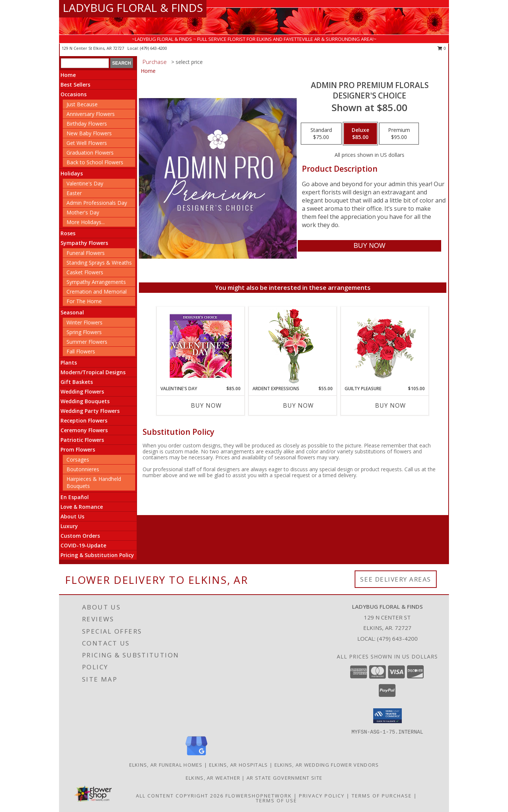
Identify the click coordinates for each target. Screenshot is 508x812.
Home (68, 75)
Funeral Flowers (86, 253)
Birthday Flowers (87, 124)
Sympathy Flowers (84, 243)
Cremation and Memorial (97, 292)
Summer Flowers (87, 342)
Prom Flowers (78, 449)
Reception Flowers (84, 420)
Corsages (78, 460)
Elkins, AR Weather (213, 778)
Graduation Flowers (90, 153)
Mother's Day (83, 212)
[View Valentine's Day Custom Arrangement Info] (201, 346)
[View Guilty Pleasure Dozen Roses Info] (385, 346)
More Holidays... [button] (86, 222)
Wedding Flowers (82, 392)
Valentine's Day (85, 183)
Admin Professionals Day (97, 203)
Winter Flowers (84, 322)
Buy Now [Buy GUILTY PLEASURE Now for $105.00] (390, 405)
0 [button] (442, 48)
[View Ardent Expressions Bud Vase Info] (293, 346)
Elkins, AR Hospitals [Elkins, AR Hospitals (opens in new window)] (239, 765)
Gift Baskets (77, 382)
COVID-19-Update (83, 545)
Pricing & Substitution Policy (97, 555)
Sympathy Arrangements (96, 282)
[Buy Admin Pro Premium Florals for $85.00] (369, 246)
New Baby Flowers (89, 133)
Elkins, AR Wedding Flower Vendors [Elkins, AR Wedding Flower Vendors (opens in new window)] (327, 765)
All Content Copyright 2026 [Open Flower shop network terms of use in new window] (180, 796)
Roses (68, 233)
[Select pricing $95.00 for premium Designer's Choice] (399, 134)
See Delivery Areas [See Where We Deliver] (396, 579)
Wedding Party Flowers (90, 411)
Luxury (69, 526)
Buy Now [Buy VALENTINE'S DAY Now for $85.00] (206, 405)
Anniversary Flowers (91, 114)
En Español (75, 497)
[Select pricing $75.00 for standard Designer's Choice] (321, 134)
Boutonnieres (83, 469)
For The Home (84, 301)
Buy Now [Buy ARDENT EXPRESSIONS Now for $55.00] (298, 405)
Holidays (72, 173)
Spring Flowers (84, 332)
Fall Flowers (81, 351)
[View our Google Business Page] (196, 756)
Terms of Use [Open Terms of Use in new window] (276, 800)
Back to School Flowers (95, 162)
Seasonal (72, 312)
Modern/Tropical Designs (93, 372)
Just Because (82, 104)
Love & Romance (82, 507)
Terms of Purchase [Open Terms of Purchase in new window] (382, 796)
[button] (387, 716)
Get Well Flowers (87, 143)
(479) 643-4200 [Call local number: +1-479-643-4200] (154, 48)
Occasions (74, 94)
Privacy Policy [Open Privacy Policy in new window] (322, 796)
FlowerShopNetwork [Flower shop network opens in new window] (259, 796)
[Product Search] (85, 63)
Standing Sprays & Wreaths (99, 263)
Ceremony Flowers (84, 430)
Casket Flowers (85, 272)
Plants (69, 363)
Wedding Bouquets (85, 401)
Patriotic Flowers (82, 440)
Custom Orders (80, 536)
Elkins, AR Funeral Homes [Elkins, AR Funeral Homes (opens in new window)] (166, 765)
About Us (72, 516)
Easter (74, 193)
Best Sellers (75, 85)
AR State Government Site (284, 778)
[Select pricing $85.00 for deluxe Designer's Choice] (360, 134)
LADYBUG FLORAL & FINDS (133, 8)
